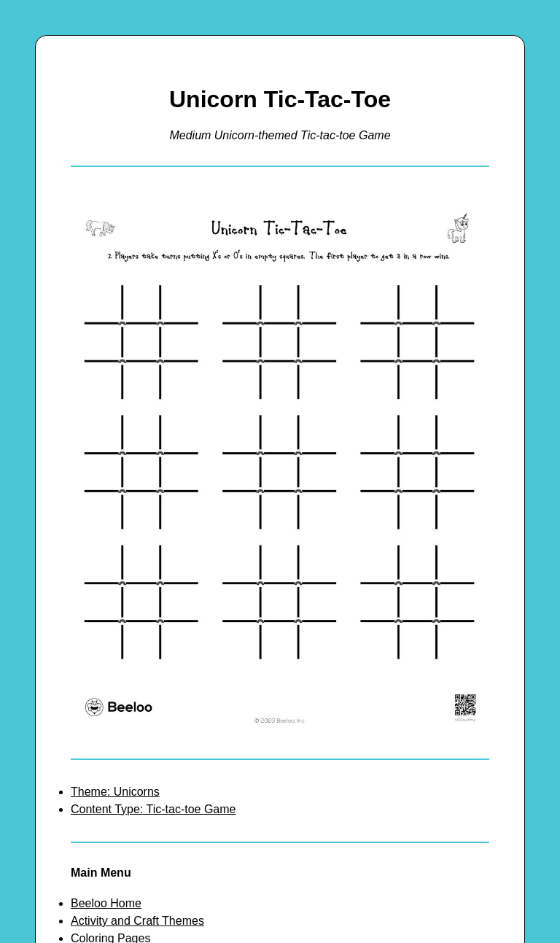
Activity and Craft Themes (137, 921)
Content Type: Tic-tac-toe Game (153, 809)
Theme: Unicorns (115, 792)
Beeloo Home (106, 903)
